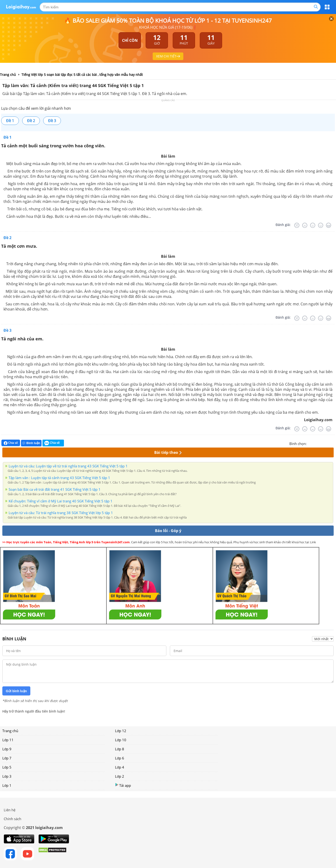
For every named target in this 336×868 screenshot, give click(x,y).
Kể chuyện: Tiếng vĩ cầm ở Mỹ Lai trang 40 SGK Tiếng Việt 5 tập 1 (61, 501)
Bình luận (31, 443)
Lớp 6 (120, 758)
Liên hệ (10, 810)
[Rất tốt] (329, 225)
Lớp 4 (120, 767)
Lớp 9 (7, 749)
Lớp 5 (7, 767)
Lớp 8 (120, 749)
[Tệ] (305, 225)
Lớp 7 (7, 758)
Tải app (123, 785)
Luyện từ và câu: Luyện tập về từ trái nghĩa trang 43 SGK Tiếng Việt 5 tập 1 (68, 466)
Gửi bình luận (16, 691)
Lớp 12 (121, 731)
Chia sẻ (11, 443)
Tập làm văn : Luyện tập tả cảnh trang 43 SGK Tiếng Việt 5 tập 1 (59, 478)
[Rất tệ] (297, 225)
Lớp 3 (7, 776)
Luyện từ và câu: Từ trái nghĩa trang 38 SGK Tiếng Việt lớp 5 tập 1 (61, 513)
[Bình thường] (313, 225)
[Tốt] (321, 225)
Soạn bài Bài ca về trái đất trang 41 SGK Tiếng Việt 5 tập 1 (55, 489)
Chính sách (12, 819)
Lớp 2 (120, 776)
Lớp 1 (7, 785)
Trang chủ (10, 731)
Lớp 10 (121, 740)
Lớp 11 (8, 740)
